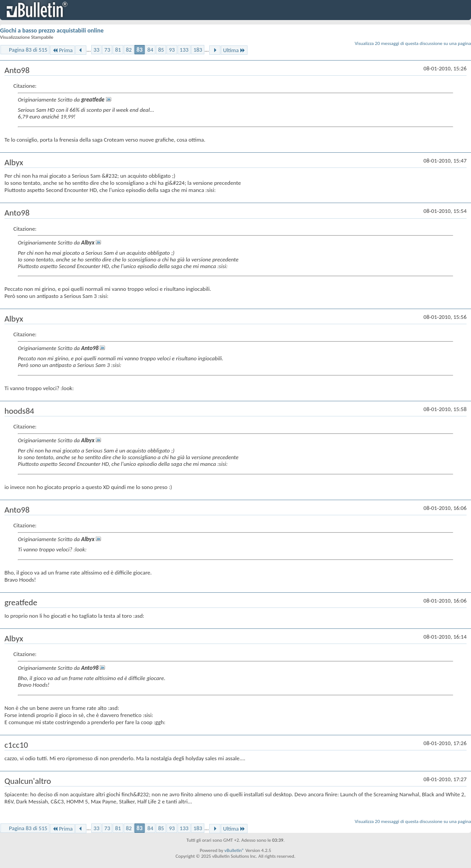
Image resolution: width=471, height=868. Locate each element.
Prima (62, 50)
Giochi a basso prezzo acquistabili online (52, 31)
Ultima (234, 50)
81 (118, 50)
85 (161, 50)
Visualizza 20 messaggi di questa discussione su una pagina (413, 43)
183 (198, 50)
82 (129, 50)
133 (184, 50)
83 (140, 50)
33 (96, 50)
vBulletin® (234, 850)
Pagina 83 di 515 (28, 50)
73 (107, 50)
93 (172, 50)
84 (150, 50)
